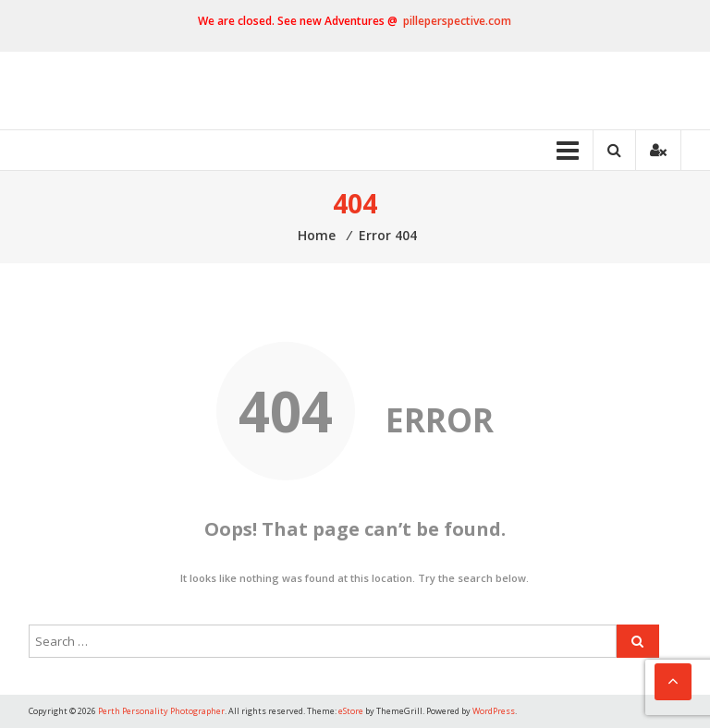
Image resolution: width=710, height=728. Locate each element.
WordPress (494, 711)
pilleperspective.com (457, 21)
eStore (351, 711)
